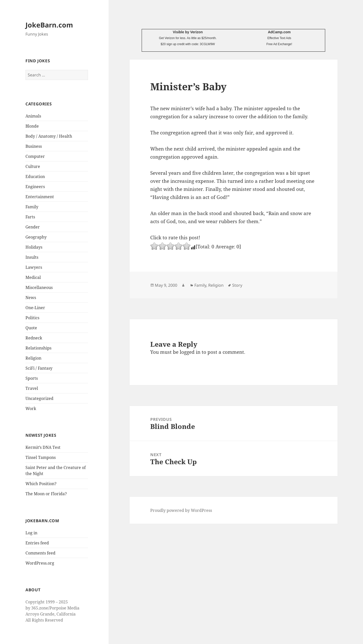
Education (35, 177)
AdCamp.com (279, 32)
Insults (32, 257)
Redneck (34, 338)
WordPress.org (40, 563)
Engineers (35, 187)
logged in (190, 352)
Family (32, 207)
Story (237, 285)
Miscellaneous (39, 287)
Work (31, 408)
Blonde (32, 126)
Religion (33, 358)
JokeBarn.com (49, 25)
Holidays (34, 247)
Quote (31, 328)
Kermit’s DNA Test (43, 447)
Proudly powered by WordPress (181, 510)
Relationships (38, 348)
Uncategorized (39, 398)
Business (34, 146)
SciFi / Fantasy (39, 368)
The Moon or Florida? (46, 494)
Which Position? (41, 484)
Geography (36, 237)
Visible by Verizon (188, 32)
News (31, 298)
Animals (33, 116)
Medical (33, 277)
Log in (31, 533)
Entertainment (40, 197)
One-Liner (35, 308)
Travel (32, 388)
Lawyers (34, 267)
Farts (30, 217)
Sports (32, 378)
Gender (33, 227)
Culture (33, 166)
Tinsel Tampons (41, 457)
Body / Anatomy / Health (49, 136)
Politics (32, 318)
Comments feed (40, 553)
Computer (35, 156)
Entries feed (37, 543)
